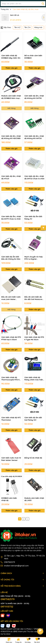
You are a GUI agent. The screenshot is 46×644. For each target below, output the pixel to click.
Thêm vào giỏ (11, 68)
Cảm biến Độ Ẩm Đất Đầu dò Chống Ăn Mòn (11, 258)
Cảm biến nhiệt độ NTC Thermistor (11, 419)
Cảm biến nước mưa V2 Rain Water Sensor (11, 459)
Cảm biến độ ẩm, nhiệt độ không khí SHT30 (34, 97)
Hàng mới (38, 27)
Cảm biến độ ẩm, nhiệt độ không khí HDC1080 (11, 137)
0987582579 (10, 562)
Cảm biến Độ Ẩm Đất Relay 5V (33, 218)
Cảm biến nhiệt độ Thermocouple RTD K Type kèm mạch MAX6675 (10, 379)
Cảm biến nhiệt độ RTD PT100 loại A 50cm (11, 338)
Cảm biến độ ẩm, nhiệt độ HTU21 (11, 177)
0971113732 (7, 607)
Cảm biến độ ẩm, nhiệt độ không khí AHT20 (34, 137)
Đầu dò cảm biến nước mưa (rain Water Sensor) (11, 298)
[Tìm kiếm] (43, 4)
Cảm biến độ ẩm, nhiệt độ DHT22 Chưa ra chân (34, 177)
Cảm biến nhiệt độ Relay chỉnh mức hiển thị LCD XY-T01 (34, 379)
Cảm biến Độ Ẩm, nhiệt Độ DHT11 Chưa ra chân (11, 218)
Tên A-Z (17, 27)
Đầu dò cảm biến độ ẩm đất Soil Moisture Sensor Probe (33, 298)
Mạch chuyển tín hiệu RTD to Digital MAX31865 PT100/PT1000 (34, 258)
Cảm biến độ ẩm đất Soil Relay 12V (33, 419)
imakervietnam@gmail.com (16, 566)
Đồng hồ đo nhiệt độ (33, 458)
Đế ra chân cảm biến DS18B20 (33, 57)
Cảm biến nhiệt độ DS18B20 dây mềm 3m (11, 57)
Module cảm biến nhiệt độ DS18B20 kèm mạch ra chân (11, 97)
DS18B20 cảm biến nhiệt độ (9, 499)
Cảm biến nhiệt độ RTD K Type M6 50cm (34, 338)
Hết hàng (11, 108)
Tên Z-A (27, 27)
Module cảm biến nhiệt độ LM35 (34, 499)
